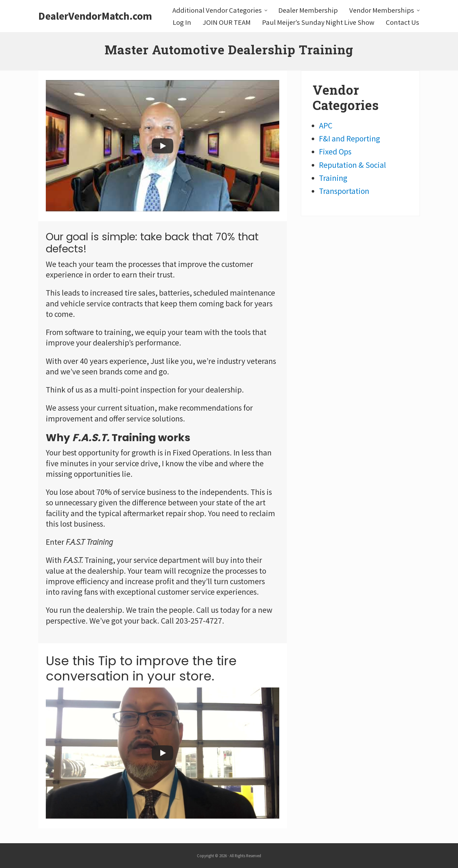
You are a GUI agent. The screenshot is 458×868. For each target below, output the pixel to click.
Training (333, 178)
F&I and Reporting (350, 139)
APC (326, 126)
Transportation (344, 191)
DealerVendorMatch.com (95, 16)
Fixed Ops (335, 152)
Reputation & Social (353, 165)
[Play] (163, 146)
